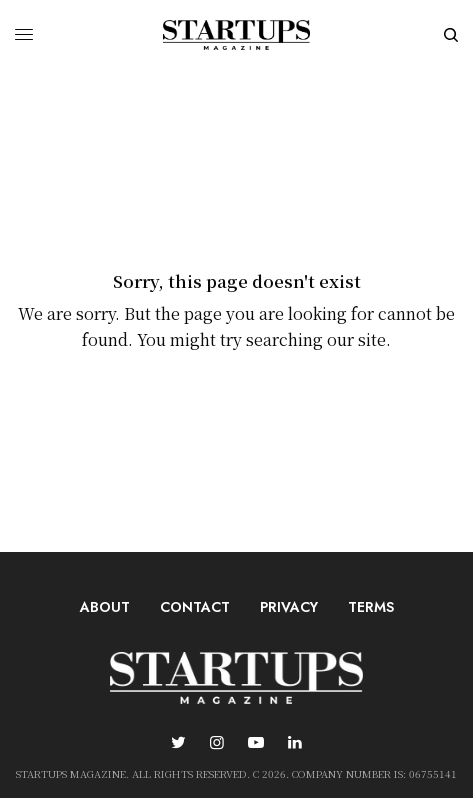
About (105, 607)
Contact (195, 607)
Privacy (289, 607)
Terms (371, 607)
